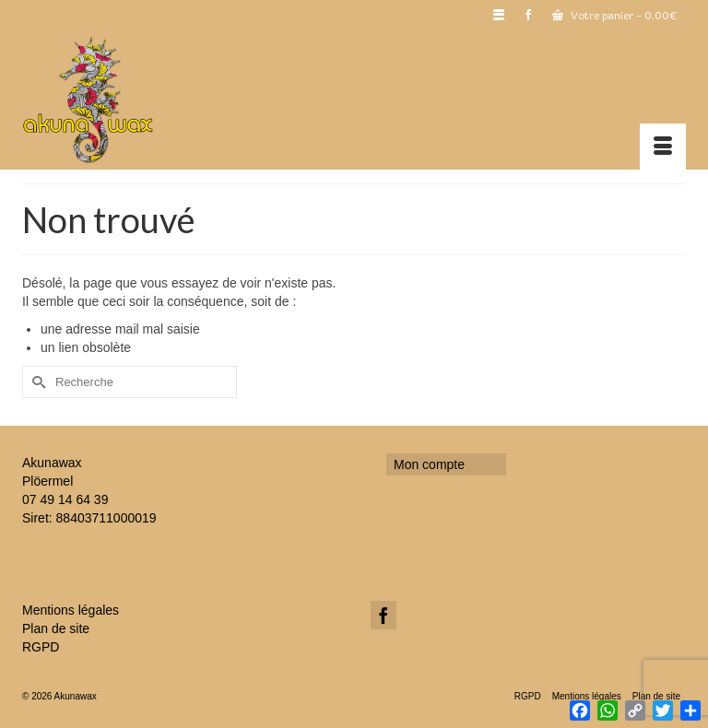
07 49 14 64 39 (65, 499)
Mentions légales (71, 610)
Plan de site (56, 628)
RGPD (41, 647)
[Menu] (663, 147)
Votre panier (614, 16)
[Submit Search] (36, 382)
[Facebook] (383, 615)
